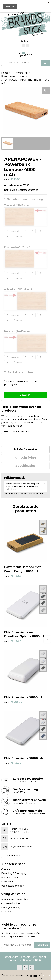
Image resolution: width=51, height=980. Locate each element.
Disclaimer (7, 912)
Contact (6, 869)
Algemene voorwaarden (15, 899)
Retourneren (9, 882)
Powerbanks (22, 73)
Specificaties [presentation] (25, 466)
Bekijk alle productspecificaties (22, 190)
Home (5, 73)
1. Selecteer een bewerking (24, 199)
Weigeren (46, 975)
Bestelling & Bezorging (14, 873)
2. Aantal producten (18, 372)
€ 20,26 (13, 702)
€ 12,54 (13, 641)
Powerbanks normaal (13, 76)
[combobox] (21, 63)
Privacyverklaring (11, 908)
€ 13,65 (13, 763)
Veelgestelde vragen (13, 886)
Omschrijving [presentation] (25, 458)
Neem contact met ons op (18, 431)
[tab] (25, 449)
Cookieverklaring (11, 903)
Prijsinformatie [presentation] (25, 449)
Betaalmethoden (11, 878)
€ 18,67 (13, 576)
